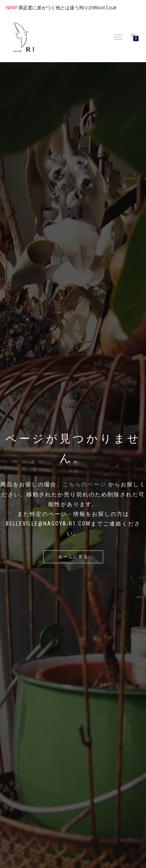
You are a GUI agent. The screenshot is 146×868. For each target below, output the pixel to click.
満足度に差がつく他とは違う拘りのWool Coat (67, 8)
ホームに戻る (73, 557)
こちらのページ (84, 484)
